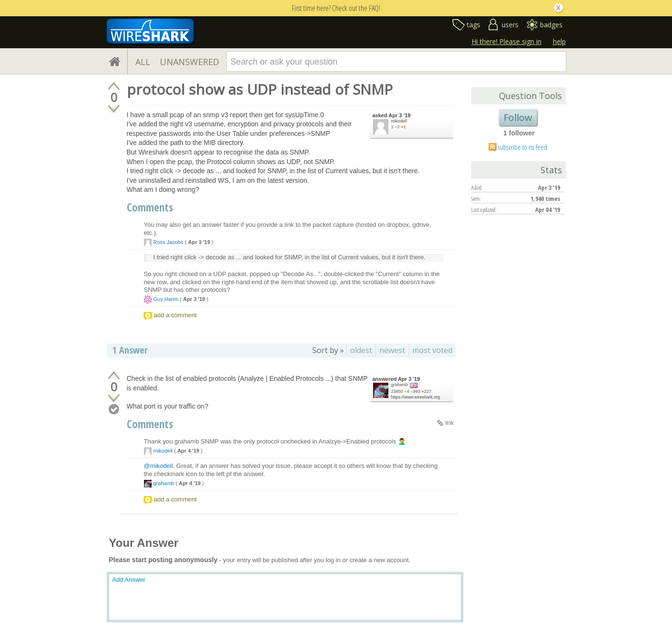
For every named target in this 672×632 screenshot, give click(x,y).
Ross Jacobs (169, 242)
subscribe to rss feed (523, 147)
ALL (143, 62)
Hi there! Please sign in (507, 41)
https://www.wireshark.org (416, 397)
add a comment (176, 315)
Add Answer (129, 580)
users (510, 25)
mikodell (399, 121)
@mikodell (159, 466)
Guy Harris (166, 299)
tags (474, 25)
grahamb (400, 385)
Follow (518, 117)
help (559, 41)
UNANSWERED (189, 62)
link (449, 423)
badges (551, 25)
